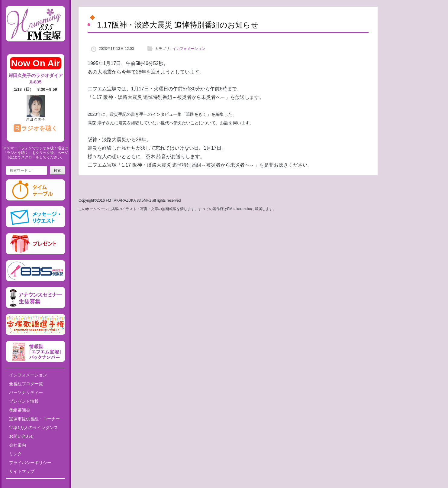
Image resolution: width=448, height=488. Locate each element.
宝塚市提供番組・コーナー (34, 419)
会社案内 (18, 445)
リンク (15, 454)
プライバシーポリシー (30, 463)
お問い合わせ (22, 436)
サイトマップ (22, 471)
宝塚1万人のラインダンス (34, 428)
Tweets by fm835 (35, 486)
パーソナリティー (26, 392)
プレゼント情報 (24, 401)
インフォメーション (28, 375)
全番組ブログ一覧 (26, 384)
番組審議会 (20, 410)
